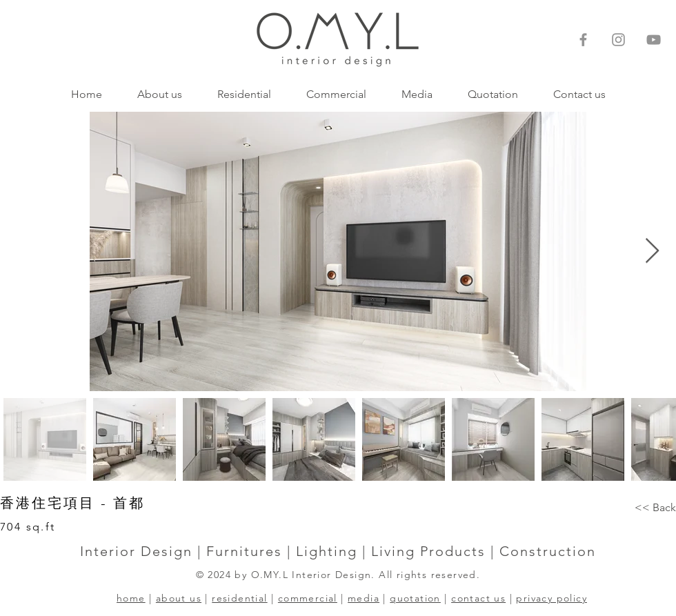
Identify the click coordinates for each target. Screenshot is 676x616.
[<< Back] (655, 508)
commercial (308, 598)
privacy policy (551, 598)
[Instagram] (618, 40)
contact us (478, 598)
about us (179, 598)
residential (239, 598)
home (131, 598)
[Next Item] (652, 251)
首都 (129, 503)
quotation (415, 598)
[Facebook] (583, 40)
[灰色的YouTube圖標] (654, 40)
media (364, 598)
